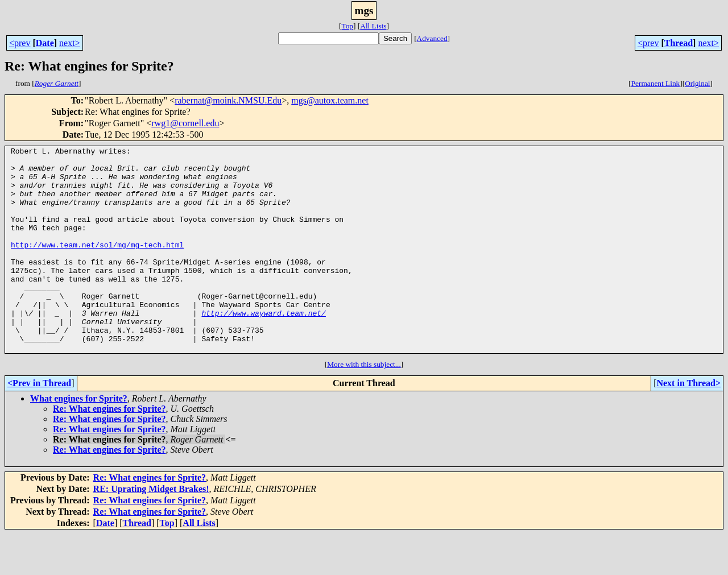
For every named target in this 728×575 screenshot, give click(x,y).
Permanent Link (656, 83)
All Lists (373, 26)
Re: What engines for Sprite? (109, 450)
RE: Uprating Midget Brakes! (151, 530)
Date (45, 43)
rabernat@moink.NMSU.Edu (228, 100)
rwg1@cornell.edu (185, 123)
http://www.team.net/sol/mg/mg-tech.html (97, 265)
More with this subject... (364, 405)
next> (70, 43)
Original (697, 83)
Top (347, 26)
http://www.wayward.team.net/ (263, 347)
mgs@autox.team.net (330, 100)
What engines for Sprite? (79, 439)
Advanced (432, 38)
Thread (679, 43)
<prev (20, 43)
